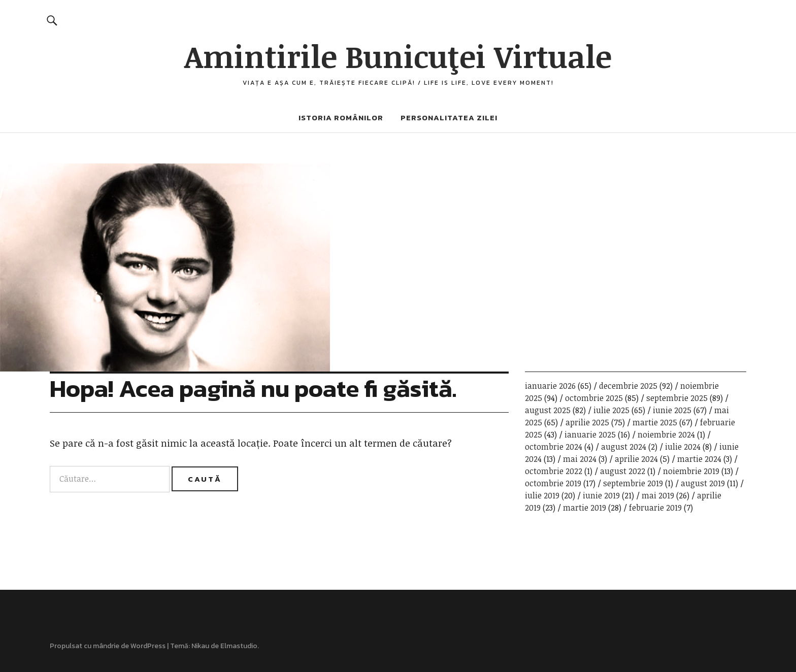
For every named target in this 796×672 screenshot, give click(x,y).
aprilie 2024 (636, 459)
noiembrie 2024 (666, 434)
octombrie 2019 (553, 483)
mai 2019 (658, 495)
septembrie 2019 (633, 483)
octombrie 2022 (554, 471)
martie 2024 (699, 459)
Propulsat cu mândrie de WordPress (108, 646)
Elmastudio (239, 646)
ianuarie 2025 (590, 434)
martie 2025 (655, 422)
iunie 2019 (601, 495)
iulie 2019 (542, 495)
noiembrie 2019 (691, 471)
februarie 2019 (655, 508)
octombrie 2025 (594, 398)
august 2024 (624, 447)
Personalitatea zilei (449, 117)
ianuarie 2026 (550, 386)
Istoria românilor (341, 117)
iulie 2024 (683, 447)
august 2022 (623, 471)
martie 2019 (585, 508)
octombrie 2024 (554, 447)
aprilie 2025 (587, 422)
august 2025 (548, 410)
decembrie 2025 (628, 386)
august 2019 (703, 483)
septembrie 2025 (677, 398)
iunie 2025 (672, 410)
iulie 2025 (611, 410)
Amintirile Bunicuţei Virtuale (398, 56)
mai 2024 (580, 459)
